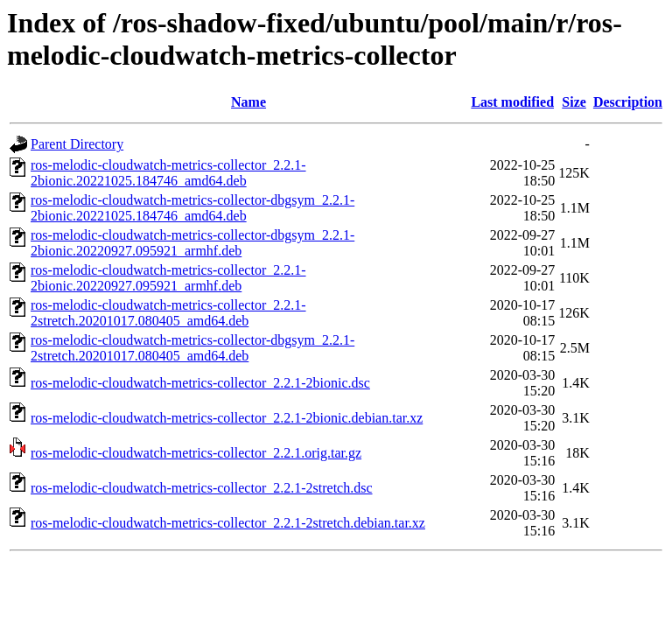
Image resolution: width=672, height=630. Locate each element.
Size (574, 102)
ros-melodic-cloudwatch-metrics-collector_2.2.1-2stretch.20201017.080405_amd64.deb (168, 313)
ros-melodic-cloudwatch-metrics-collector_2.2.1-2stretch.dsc (202, 488)
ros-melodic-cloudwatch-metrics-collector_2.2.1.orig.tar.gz (196, 453)
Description (628, 102)
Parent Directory (77, 144)
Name (248, 102)
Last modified (512, 102)
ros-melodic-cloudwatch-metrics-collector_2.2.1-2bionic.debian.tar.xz (227, 418)
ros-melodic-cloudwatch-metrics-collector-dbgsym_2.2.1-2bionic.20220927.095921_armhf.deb (192, 243)
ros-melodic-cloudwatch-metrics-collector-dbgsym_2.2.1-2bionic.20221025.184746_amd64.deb (192, 208)
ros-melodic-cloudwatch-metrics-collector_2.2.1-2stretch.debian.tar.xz (228, 523)
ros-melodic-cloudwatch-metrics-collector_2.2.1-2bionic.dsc (200, 383)
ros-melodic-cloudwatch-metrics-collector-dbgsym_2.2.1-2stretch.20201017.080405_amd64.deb (192, 348)
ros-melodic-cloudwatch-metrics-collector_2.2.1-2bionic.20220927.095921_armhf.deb (168, 278)
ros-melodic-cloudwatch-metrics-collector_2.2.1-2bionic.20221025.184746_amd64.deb (168, 173)
